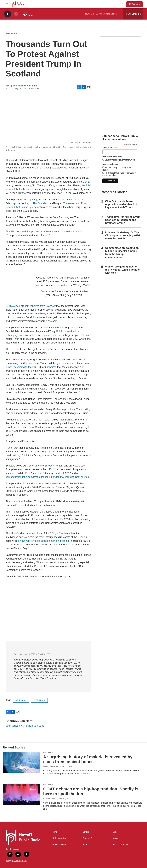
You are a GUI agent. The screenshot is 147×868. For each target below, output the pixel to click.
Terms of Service (90, 838)
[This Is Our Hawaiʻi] (121, 304)
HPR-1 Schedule (59, 838)
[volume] (16, 14)
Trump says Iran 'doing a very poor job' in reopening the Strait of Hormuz (123, 220)
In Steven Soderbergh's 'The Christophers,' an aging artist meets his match (123, 236)
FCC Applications (121, 845)
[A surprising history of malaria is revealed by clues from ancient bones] (22, 762)
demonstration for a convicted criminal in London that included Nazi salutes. (48, 477)
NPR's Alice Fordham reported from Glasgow (31, 306)
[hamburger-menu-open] (7, 4)
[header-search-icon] (122, 4)
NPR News (11, 34)
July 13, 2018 (74, 295)
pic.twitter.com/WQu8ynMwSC (74, 285)
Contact (86, 832)
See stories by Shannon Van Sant (25, 726)
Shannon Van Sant (27, 86)
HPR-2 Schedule (59, 845)
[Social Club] (121, 105)
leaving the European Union (47, 466)
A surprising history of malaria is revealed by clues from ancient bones (88, 759)
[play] (8, 14)
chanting (26, 185)
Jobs (115, 832)
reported (52, 367)
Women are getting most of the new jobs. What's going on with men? (123, 270)
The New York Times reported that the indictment (42, 541)
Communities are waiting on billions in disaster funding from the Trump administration (122, 253)
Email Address (110, 148)
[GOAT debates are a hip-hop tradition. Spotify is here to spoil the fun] (22, 794)
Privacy (86, 845)
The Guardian (40, 203)
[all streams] (133, 14)
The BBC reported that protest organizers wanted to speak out (40, 232)
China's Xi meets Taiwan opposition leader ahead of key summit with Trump (121, 204)
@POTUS (58, 278)
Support (117, 838)
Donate (136, 4)
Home (55, 832)
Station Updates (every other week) (120, 160)
